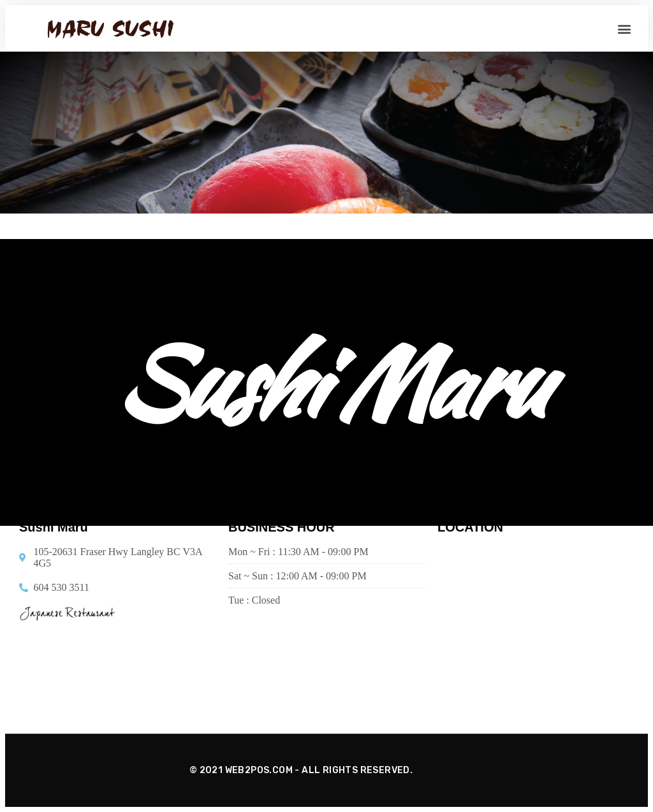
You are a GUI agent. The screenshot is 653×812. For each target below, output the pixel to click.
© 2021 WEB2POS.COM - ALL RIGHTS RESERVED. (301, 770)
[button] (625, 28)
